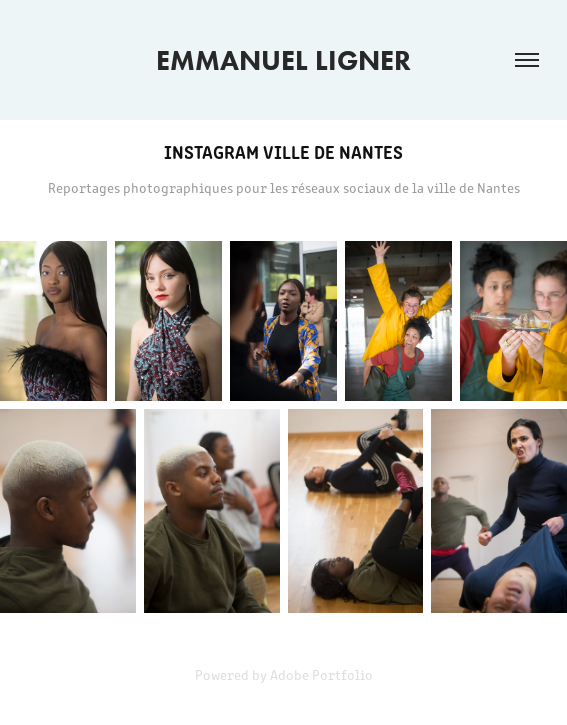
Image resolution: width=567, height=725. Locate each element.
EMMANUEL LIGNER (283, 60)
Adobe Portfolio (321, 674)
